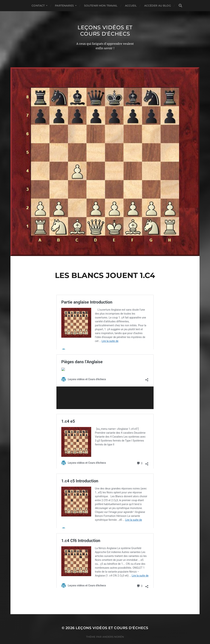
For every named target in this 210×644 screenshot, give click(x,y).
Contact (38, 6)
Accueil (131, 6)
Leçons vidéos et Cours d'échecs (105, 31)
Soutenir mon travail (101, 6)
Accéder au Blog (158, 6)
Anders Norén (113, 628)
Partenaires (64, 6)
